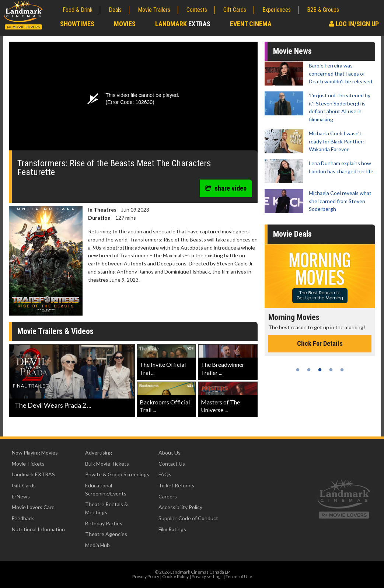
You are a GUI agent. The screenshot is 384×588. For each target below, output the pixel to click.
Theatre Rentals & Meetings (107, 508)
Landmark (183, 24)
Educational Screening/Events (106, 489)
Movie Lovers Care (33, 507)
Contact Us (172, 464)
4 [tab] (331, 370)
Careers (168, 496)
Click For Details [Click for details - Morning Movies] (320, 343)
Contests (197, 10)
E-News (21, 496)
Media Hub (97, 545)
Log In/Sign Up (354, 24)
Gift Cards (235, 10)
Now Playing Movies (35, 453)
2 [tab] (309, 370)
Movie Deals (292, 234)
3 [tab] (320, 370)
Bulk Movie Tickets (107, 464)
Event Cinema (251, 24)
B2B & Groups (323, 10)
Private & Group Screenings (117, 474)
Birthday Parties (104, 523)
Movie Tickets (28, 464)
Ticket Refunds (176, 485)
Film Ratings (172, 529)
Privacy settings (207, 576)
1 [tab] (298, 370)
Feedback (23, 518)
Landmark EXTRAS (33, 474)
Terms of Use (239, 576)
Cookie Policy (175, 576)
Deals (115, 10)
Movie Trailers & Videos (55, 331)
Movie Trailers (154, 10)
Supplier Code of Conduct (188, 518)
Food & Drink (78, 10)
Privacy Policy (146, 576)
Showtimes (77, 24)
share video (226, 188)
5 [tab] (342, 370)
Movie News (292, 51)
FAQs (165, 474)
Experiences (277, 10)
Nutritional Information (38, 529)
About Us (170, 453)
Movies (125, 24)
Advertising (99, 453)
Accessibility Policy (180, 507)
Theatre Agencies (106, 534)
